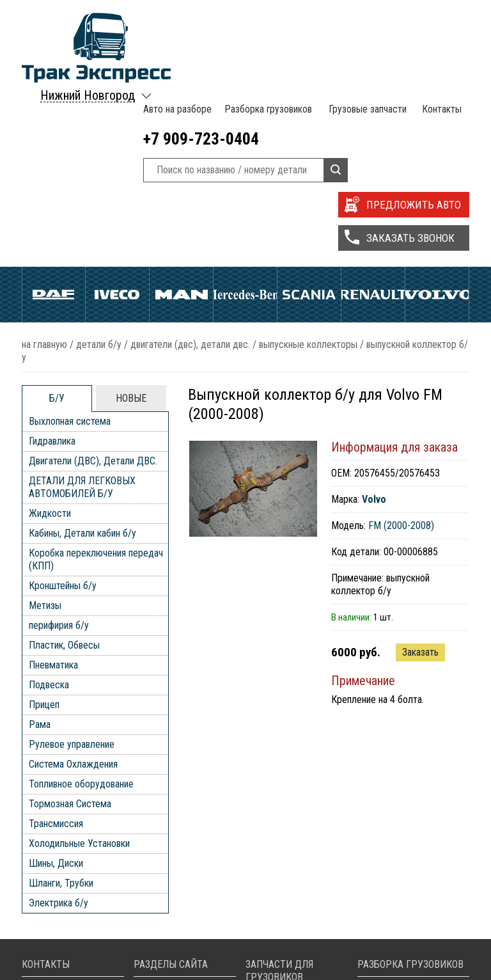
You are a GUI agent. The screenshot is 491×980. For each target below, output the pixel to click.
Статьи (160, 954)
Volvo (437, 129)
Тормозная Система (70, 630)
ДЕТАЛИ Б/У (99, 170)
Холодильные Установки (79, 669)
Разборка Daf (398, 916)
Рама (40, 550)
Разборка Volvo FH (409, 967)
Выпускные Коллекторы (308, 170)
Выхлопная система (70, 247)
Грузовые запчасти (366, 19)
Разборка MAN (401, 903)
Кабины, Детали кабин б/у (82, 359)
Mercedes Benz (245, 129)
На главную (44, 170)
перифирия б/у (59, 451)
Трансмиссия (56, 650)
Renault (373, 129)
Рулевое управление (72, 570)
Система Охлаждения (73, 590)
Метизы (45, 431)
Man (181, 129)
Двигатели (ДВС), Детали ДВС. (190, 170)
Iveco (117, 129)
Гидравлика (52, 267)
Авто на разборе (176, 19)
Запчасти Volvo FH (296, 967)
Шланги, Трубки (61, 709)
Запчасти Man (286, 916)
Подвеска (49, 511)
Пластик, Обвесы (64, 471)
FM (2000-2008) (401, 352)
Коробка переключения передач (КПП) (96, 385)
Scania (309, 129)
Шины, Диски (56, 689)
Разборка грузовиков (266, 19)
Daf (54, 129)
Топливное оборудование (81, 610)
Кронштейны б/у (63, 412)
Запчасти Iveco (289, 941)
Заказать (420, 478)
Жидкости (50, 339)
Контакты (440, 19)
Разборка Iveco (402, 929)
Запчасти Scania (291, 954)
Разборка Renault (406, 941)
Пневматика (53, 491)
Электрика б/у (58, 729)
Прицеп (44, 531)
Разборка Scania (404, 954)
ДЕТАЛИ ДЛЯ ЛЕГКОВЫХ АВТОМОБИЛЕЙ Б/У (82, 313)
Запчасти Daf (285, 929)
